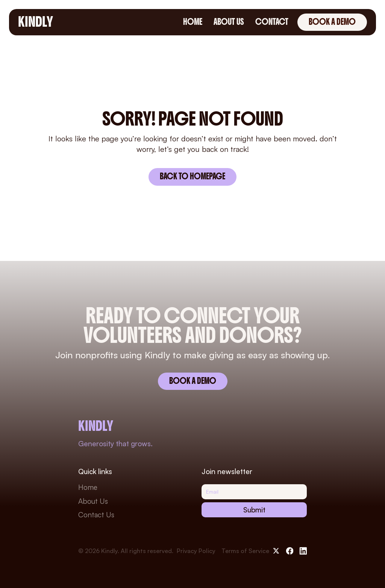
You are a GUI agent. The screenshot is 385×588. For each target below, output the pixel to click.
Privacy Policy (196, 551)
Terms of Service (245, 551)
